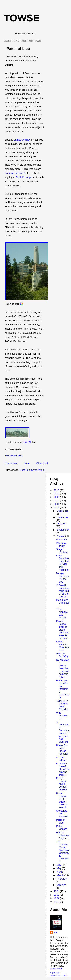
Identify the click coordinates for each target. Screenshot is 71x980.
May (59, 868)
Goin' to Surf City (62, 655)
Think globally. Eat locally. (62, 613)
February (62, 879)
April (60, 872)
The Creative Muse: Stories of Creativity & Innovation (63, 852)
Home (27, 463)
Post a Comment (14, 455)
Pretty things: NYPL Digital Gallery (61, 784)
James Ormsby (22, 140)
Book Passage (24, 177)
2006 (57, 504)
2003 (57, 895)
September (63, 530)
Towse (22, 18)
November (62, 517)
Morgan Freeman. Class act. (62, 578)
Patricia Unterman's (15, 173)
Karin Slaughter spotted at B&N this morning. (62, 563)
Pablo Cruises (62, 827)
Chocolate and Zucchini (62, 814)
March (61, 875)
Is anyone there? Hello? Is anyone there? (62, 769)
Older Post (42, 463)
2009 (57, 494)
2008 (57, 497)
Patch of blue (18, 49)
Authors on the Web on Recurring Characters (62, 689)
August (61, 536)
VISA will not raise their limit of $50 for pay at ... (63, 591)
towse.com (56, 969)
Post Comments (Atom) (33, 470)
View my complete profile (59, 974)
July (59, 865)
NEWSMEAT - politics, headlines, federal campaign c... (62, 668)
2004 (57, 891)
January (61, 885)
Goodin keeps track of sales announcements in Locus (62, 630)
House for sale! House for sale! (62, 750)
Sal (56, 932)
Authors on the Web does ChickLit (62, 705)
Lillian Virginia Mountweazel (62, 646)
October (61, 523)
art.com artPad (61, 759)
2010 (57, 490)
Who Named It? (61, 716)
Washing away (61, 544)
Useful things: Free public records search (62, 800)
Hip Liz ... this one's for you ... (63, 835)
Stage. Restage (62, 551)
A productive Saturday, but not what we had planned (63, 732)
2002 (57, 898)
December (62, 511)
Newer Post (11, 463)
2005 (57, 507)
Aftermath (61, 540)
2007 (57, 501)
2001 (57, 902)
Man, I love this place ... (63, 603)
